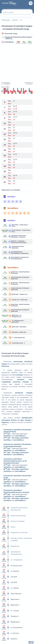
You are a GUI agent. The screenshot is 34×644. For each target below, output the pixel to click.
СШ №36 (9, 582)
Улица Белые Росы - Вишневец (14, 247)
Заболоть (10, 639)
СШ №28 (9, 577)
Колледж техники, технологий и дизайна (17, 539)
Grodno (5, 3)
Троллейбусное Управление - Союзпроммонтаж (16, 258)
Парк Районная (12, 594)
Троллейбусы (11, 208)
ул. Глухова (10, 611)
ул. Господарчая (12, 560)
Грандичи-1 (10, 616)
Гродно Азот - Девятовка (15, 300)
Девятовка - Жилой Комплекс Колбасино (16, 273)
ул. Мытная (10, 633)
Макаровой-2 (11, 622)
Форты (8, 527)
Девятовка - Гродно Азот (15, 294)
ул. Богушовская (12, 628)
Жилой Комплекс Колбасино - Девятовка (16, 278)
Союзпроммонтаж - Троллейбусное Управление (16, 253)
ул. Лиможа (10, 588)
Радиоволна (11, 546)
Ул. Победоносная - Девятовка (14, 321)
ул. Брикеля (10, 571)
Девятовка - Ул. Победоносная (12, 316)
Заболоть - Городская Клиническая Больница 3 (15, 242)
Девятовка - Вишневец (15, 327)
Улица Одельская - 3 (14, 343)
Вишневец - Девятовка (15, 332)
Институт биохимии (13, 521)
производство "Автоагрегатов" (12, 553)
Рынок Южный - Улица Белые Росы (17, 231)
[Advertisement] (17, 63)
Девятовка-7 (11, 605)
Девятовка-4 (11, 599)
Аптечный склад (11, 34)
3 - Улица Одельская (14, 338)
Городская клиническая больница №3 (15, 509)
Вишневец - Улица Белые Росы (15, 225)
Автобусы (9, 197)
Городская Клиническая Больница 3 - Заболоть (18, 38)
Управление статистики (15, 533)
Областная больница (14, 516)
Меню (31, 3)
